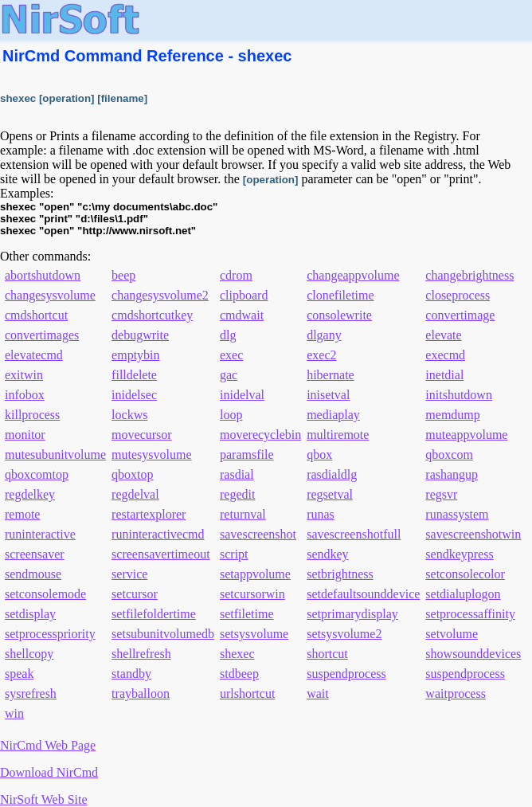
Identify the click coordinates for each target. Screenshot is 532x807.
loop (231, 415)
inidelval (242, 395)
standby (131, 674)
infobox (25, 395)
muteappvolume (466, 435)
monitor (25, 435)
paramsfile (247, 454)
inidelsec (134, 395)
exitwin (24, 375)
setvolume (452, 634)
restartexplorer (149, 514)
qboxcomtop (37, 474)
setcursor (135, 594)
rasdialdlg (332, 474)
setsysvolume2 (344, 634)
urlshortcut (247, 693)
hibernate (331, 375)
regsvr (441, 494)
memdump (452, 415)
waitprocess (456, 693)
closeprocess (458, 295)
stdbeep (239, 674)
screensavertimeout (161, 554)
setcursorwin (252, 594)
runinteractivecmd (158, 534)
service (129, 574)
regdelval (135, 494)
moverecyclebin (260, 435)
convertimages (42, 335)
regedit (237, 494)
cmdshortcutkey (152, 315)
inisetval (328, 395)
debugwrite (140, 335)
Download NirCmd (49, 772)
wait (318, 693)
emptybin (135, 355)
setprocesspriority (50, 634)
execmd (445, 355)
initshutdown (459, 395)
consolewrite (339, 315)
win (14, 713)
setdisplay (30, 614)
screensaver (35, 554)
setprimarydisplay (352, 614)
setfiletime (247, 614)
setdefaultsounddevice (363, 594)
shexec (237, 654)
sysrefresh (31, 693)
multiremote (338, 435)
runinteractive (40, 534)
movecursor (142, 435)
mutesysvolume (151, 454)
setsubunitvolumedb (163, 634)
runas (321, 514)
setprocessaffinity (470, 614)
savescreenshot (258, 534)
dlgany (324, 335)
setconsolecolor (465, 574)
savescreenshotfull (354, 534)
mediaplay (333, 415)
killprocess (32, 415)
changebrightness (469, 275)
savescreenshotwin (473, 534)
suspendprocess (346, 674)
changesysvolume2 (160, 295)
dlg (228, 335)
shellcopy (29, 654)
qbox (319, 454)
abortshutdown (43, 275)
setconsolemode (45, 594)
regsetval (330, 494)
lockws (129, 415)
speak (19, 674)
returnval (243, 514)
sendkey (327, 554)
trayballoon (141, 693)
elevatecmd (34, 355)
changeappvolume (353, 275)
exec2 (321, 355)
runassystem (457, 514)
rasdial (237, 474)
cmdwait (242, 315)
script (234, 554)
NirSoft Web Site (44, 799)
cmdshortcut (36, 315)
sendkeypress (459, 554)
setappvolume (255, 574)
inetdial (444, 375)
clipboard (244, 295)
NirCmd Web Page (48, 745)
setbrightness (340, 574)
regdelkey (30, 494)
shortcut (327, 654)
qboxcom (449, 454)
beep (123, 275)
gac (229, 375)
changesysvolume (50, 295)
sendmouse (33, 574)
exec (231, 355)
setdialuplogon (463, 594)
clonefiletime (340, 295)
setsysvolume (254, 634)
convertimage (460, 315)
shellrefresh (141, 654)
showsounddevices (473, 654)
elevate (443, 335)
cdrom (236, 275)
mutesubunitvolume (55, 454)
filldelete (134, 375)
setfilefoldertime (154, 614)
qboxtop (132, 474)
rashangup (452, 474)
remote (22, 514)
